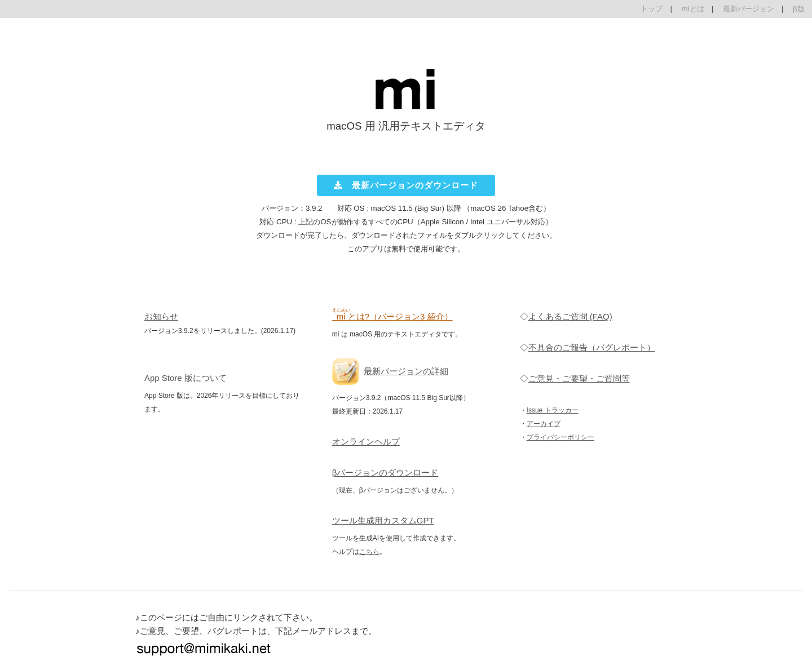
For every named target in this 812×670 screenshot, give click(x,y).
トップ (652, 9)
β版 (799, 9)
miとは (693, 9)
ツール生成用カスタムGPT (383, 520)
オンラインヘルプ (366, 442)
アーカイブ (544, 424)
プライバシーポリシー (561, 437)
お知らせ (161, 316)
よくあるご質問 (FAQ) (570, 316)
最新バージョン (749, 9)
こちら (369, 552)
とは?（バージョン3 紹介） (392, 316)
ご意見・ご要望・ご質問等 (579, 378)
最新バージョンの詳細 (406, 371)
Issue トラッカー (553, 410)
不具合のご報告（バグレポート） (592, 347)
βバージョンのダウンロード (385, 472)
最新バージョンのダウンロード (406, 185)
